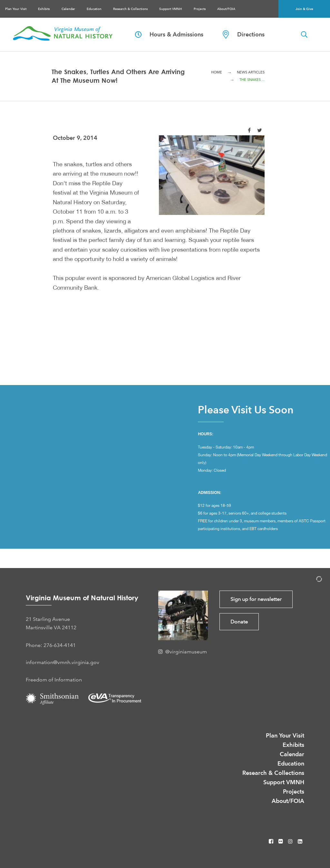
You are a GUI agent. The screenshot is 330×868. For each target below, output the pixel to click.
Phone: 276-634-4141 (51, 645)
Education (94, 9)
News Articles (251, 72)
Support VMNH (170, 9)
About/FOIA (226, 9)
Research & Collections (130, 9)
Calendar (68, 9)
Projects (200, 9)
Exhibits (44, 9)
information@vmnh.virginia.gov (63, 662)
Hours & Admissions (169, 34)
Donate (239, 622)
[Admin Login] (312, 580)
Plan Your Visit (16, 9)
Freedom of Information (54, 680)
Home (217, 72)
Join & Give (304, 9)
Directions (244, 34)
